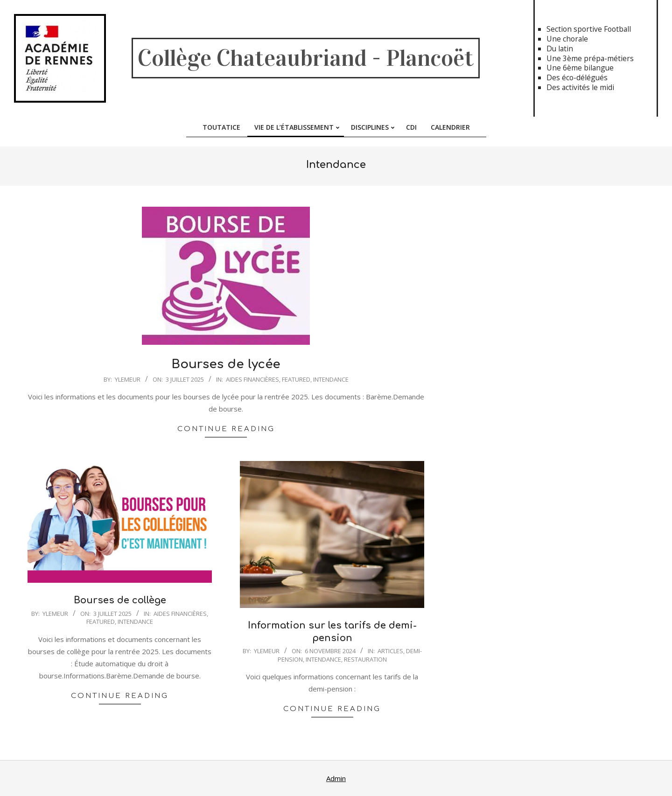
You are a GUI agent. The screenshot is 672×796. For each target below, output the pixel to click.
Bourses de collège (120, 600)
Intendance (331, 379)
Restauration (365, 659)
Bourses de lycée (226, 364)
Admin (336, 778)
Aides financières (252, 379)
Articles (390, 651)
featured (296, 379)
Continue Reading (226, 429)
